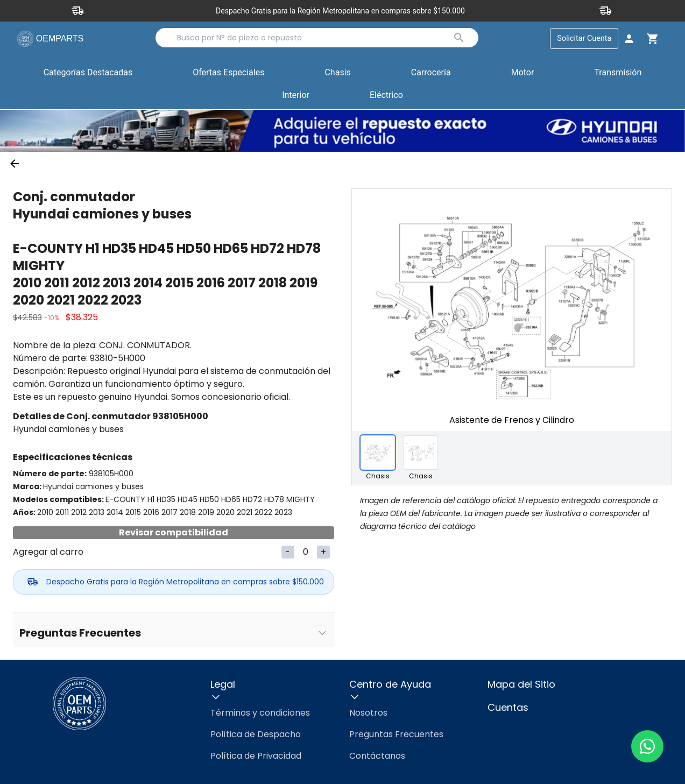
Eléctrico (386, 96)
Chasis (337, 73)
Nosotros (368, 713)
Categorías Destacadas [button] (88, 75)
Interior (296, 96)
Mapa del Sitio (521, 684)
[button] (228, 74)
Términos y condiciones (260, 713)
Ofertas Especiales (228, 73)
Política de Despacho (256, 734)
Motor (523, 73)
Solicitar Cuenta (584, 38)
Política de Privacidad (256, 756)
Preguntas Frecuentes (396, 734)
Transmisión (618, 73)
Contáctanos (377, 756)
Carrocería (431, 73)
